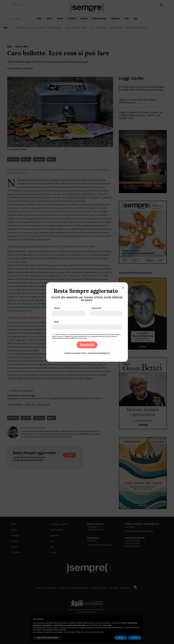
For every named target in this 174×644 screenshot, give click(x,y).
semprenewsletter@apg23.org (99, 353)
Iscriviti (87, 345)
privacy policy (80, 335)
